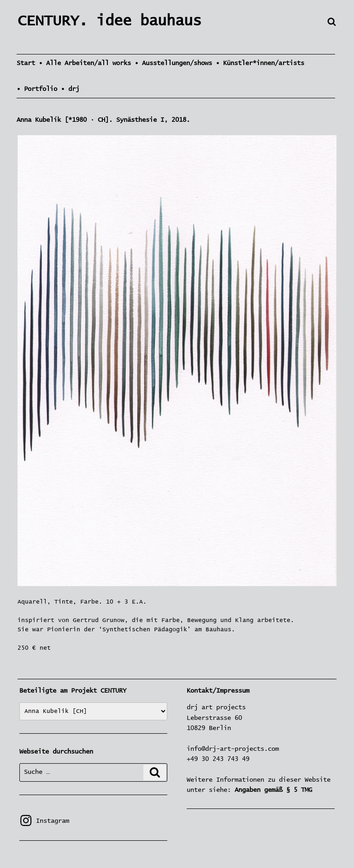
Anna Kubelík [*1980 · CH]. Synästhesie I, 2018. (103, 120)
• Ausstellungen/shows (173, 63)
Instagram (44, 821)
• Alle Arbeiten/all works (85, 63)
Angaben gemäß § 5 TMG (273, 790)
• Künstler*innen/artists (260, 63)
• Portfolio (37, 89)
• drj (70, 89)
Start (26, 63)
